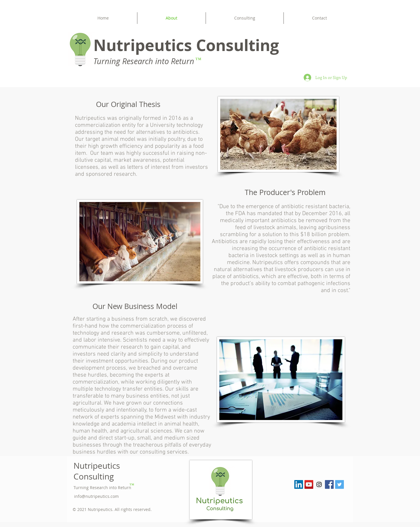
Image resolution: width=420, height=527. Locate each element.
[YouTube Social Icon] (309, 484)
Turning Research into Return (102, 488)
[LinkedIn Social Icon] (299, 484)
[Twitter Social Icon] (339, 484)
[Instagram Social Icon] (319, 484)
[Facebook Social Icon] (329, 484)
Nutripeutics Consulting (97, 471)
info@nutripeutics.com (96, 496)
